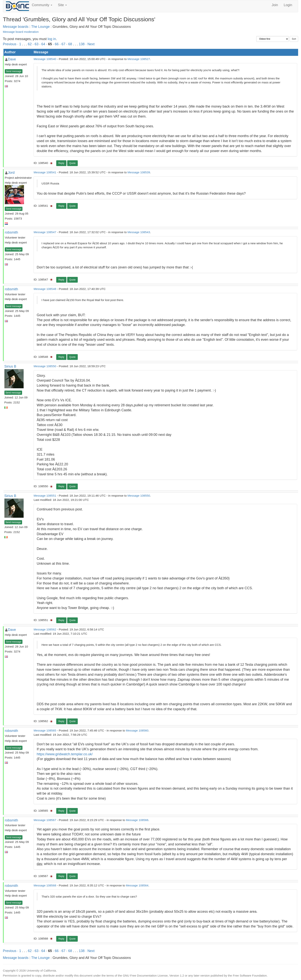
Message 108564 (137, 885)
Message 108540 (45, 59)
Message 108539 (139, 172)
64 (43, 44)
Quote (72, 163)
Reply (61, 163)
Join (275, 5)
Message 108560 (137, 730)
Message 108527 (139, 59)
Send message (14, 71)
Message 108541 (45, 172)
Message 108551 (45, 496)
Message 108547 (45, 232)
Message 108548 (45, 289)
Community (42, 5)
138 (82, 44)
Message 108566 (137, 820)
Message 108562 (45, 629)
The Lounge (41, 27)
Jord (11, 173)
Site (62, 5)
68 (70, 44)
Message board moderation (21, 32)
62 (30, 44)
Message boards (16, 27)
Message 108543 (139, 232)
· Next (90, 44)
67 (63, 44)
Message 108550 (45, 366)
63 (36, 44)
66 (57, 44)
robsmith (11, 232)
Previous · (11, 44)
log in (52, 39)
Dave (12, 59)
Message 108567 (45, 820)
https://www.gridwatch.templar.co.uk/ (65, 754)
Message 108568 (45, 885)
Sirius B (10, 366)
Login (288, 5)
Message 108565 (45, 730)
